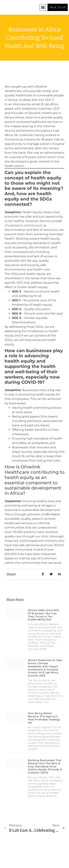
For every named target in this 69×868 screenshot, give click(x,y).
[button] (43, 7)
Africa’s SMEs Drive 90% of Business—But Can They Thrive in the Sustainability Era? (43, 615)
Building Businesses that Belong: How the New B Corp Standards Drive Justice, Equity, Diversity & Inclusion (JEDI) (45, 766)
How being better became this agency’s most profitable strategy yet (44, 718)
